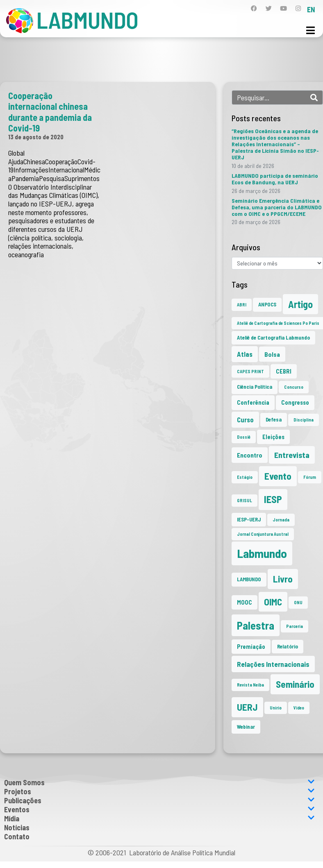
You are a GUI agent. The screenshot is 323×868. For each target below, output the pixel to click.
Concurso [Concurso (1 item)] (294, 387)
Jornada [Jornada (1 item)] (281, 520)
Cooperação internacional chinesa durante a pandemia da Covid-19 (50, 112)
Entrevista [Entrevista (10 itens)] (292, 455)
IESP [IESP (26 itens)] (273, 499)
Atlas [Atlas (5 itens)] (245, 354)
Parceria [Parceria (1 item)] (295, 626)
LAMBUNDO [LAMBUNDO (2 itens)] (249, 579)
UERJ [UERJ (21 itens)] (247, 707)
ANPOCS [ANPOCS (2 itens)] (267, 304)
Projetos (159, 791)
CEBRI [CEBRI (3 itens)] (284, 371)
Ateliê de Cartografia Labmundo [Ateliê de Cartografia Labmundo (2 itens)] (273, 338)
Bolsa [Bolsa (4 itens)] (272, 354)
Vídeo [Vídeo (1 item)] (299, 708)
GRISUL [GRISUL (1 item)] (245, 500)
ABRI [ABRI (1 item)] (242, 305)
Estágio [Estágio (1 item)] (245, 477)
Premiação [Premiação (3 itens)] (251, 647)
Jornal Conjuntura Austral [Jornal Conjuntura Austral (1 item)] (263, 534)
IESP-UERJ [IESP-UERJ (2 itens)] (249, 519)
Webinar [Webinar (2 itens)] (246, 727)
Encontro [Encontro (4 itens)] (250, 455)
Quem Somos (159, 782)
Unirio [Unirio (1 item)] (276, 708)
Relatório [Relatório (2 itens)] (288, 646)
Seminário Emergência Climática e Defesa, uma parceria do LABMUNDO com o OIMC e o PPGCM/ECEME (277, 207)
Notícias (17, 827)
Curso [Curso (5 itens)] (245, 419)
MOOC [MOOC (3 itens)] (245, 602)
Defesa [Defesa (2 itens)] (274, 419)
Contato (17, 836)
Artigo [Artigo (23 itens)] (300, 304)
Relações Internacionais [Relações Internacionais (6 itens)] (273, 664)
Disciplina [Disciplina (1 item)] (304, 420)
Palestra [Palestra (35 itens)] (256, 625)
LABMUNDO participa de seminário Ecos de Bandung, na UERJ (275, 179)
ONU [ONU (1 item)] (298, 602)
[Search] (314, 97)
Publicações (159, 800)
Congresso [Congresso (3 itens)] (295, 402)
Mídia (159, 818)
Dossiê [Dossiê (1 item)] (244, 437)
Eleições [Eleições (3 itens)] (273, 437)
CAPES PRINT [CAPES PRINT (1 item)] (250, 371)
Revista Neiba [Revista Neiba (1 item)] (250, 685)
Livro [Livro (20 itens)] (283, 579)
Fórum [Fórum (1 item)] (310, 477)
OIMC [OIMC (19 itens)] (273, 602)
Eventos (159, 809)
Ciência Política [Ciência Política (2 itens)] (255, 387)
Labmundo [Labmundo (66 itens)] (262, 553)
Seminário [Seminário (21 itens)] (295, 684)
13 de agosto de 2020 (36, 137)
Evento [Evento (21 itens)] (278, 476)
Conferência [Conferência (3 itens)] (253, 402)
